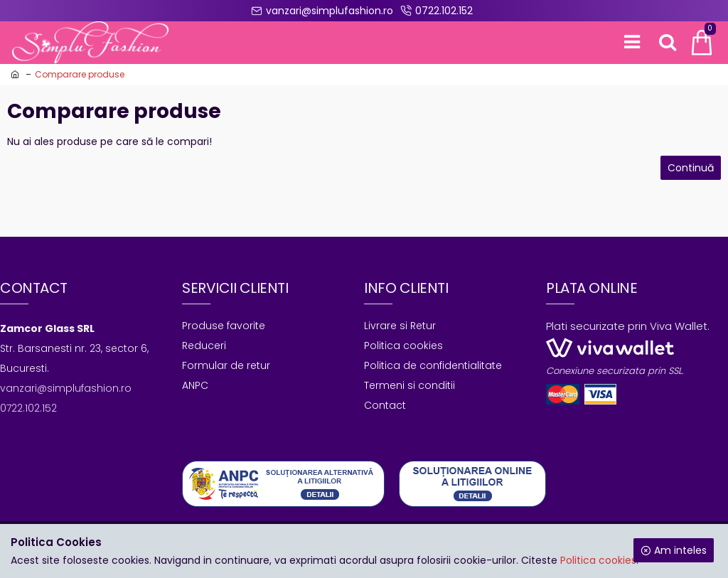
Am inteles (680, 550)
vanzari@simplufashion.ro (66, 388)
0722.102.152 (28, 408)
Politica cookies (598, 560)
